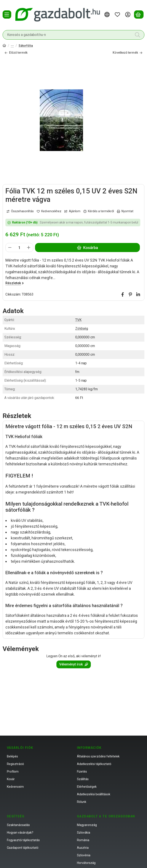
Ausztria (83, 848)
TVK (78, 320)
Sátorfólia (26, 46)
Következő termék (128, 53)
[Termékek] (7, 14)
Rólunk (82, 802)
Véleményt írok (74, 665)
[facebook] (123, 294)
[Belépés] (128, 14)
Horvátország (86, 863)
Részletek (15, 283)
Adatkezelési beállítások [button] (94, 794)
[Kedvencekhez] (49, 211)
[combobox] (73, 35)
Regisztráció (15, 764)
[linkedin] (138, 294)
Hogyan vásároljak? (20, 833)
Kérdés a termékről (99, 211)
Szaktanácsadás (18, 825)
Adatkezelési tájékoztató (94, 764)
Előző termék (16, 53)
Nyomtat (125, 211)
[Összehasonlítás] (20, 211)
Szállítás (83, 779)
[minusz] (10, 248)
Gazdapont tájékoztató (23, 848)
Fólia (12, 46)
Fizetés (82, 772)
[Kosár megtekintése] (139, 14)
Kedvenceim (15, 787)
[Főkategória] (4, 46)
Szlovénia (84, 855)
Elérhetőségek (87, 787)
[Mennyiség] (19, 248)
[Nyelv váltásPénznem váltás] (108, 14)
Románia (83, 840)
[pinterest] (130, 294)
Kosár (11, 779)
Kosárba (87, 248)
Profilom (13, 772)
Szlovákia (84, 833)
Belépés (12, 756)
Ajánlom (72, 211)
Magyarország (87, 825)
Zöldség (82, 329)
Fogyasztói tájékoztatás (23, 840)
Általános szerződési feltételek (98, 756)
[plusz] (29, 248)
